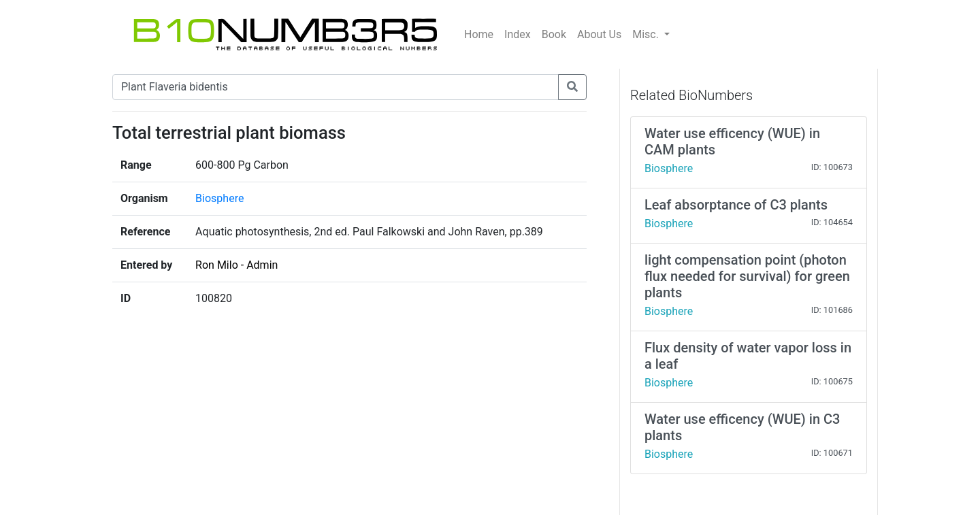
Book (554, 34)
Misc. (647, 34)
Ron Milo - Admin (236, 265)
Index (518, 34)
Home (479, 34)
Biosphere (219, 198)
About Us (599, 34)
